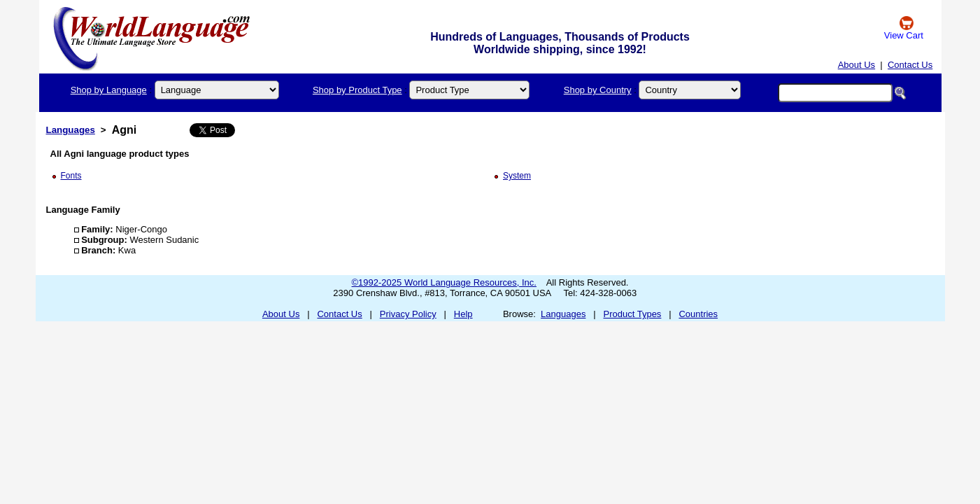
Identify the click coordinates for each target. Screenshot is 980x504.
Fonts (71, 176)
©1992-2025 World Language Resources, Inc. (444, 282)
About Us (857, 65)
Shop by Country (598, 90)
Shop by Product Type (357, 90)
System (517, 176)
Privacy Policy (408, 314)
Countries (698, 314)
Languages (71, 130)
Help (463, 314)
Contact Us (910, 65)
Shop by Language (109, 90)
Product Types (633, 314)
